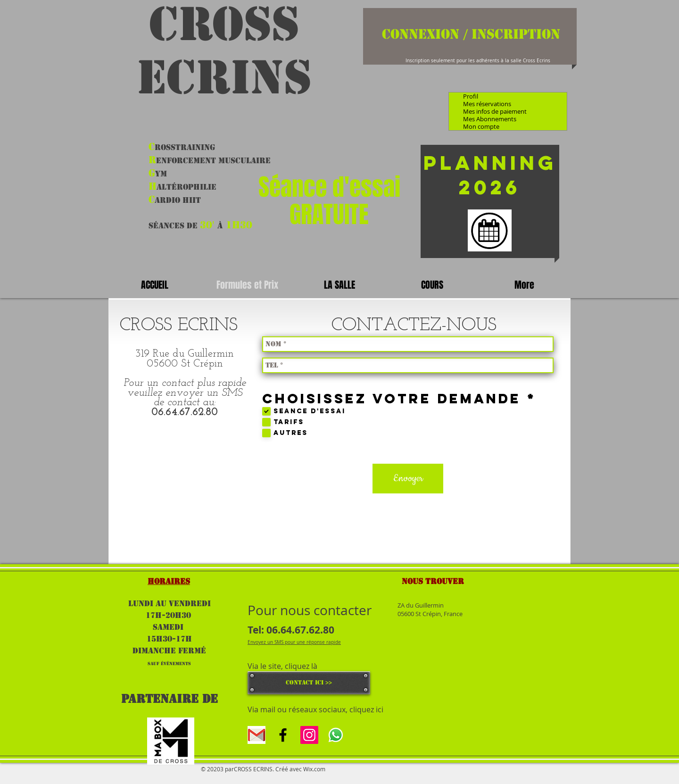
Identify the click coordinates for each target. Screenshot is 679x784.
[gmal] (257, 735)
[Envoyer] (408, 479)
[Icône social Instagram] (309, 735)
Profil (471, 96)
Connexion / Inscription (471, 34)
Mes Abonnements (490, 119)
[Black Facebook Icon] (283, 735)
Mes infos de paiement (495, 111)
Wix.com (314, 769)
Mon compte (481, 126)
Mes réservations (487, 104)
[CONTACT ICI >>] (309, 683)
